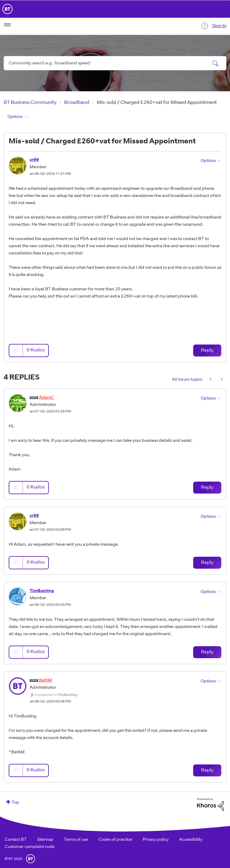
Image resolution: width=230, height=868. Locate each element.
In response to (56, 695)
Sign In (219, 26)
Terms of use (76, 840)
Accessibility (191, 840)
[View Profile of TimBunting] (42, 591)
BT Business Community (30, 103)
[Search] (115, 63)
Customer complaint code (30, 847)
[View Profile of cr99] (34, 160)
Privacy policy (156, 840)
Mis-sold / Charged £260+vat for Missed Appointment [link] (157, 103)
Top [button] (15, 803)
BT (31, 859)
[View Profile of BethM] (46, 681)
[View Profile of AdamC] (46, 398)
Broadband (77, 103)
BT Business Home (7, 9)
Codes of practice (115, 840)
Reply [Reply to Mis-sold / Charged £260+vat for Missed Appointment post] (207, 350)
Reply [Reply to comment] (207, 488)
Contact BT (16, 840)
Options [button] (15, 117)
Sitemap (45, 840)
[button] (16, 350)
